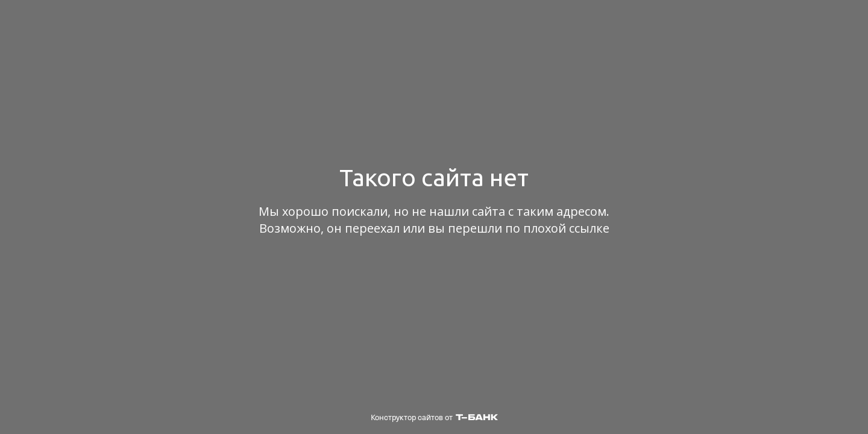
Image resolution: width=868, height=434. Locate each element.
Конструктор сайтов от (434, 417)
